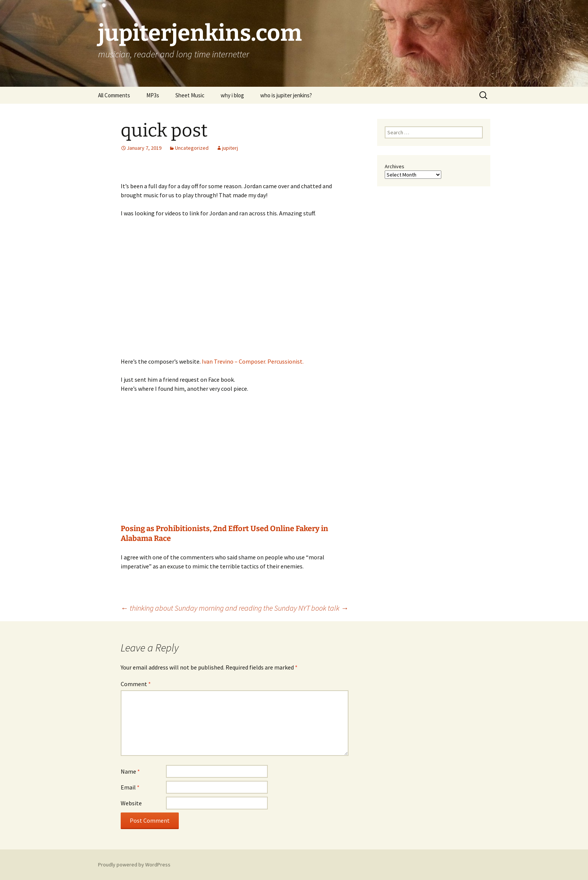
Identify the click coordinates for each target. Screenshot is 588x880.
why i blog (232, 95)
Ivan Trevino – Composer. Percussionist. (253, 361)
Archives (395, 166)
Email (130, 787)
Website (131, 803)
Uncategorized (192, 148)
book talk (330, 608)
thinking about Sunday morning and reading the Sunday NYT (215, 608)
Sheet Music (190, 95)
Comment (136, 684)
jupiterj (230, 148)
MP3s (153, 95)
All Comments (114, 95)
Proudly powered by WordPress (134, 865)
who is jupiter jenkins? (286, 95)
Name (130, 771)
